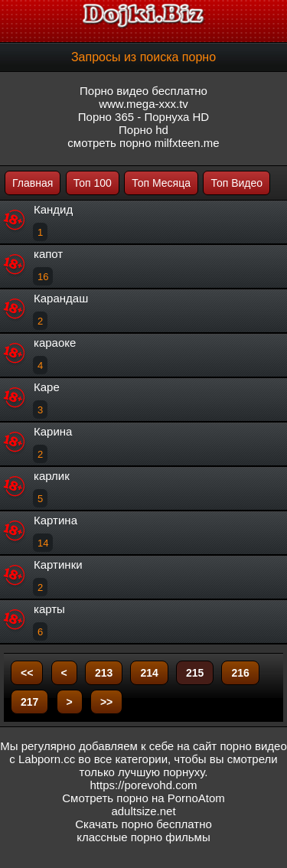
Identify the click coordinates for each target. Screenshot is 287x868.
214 (149, 673)
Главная (33, 183)
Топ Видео (236, 183)
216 (240, 673)
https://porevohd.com (143, 785)
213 (104, 673)
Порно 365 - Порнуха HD (143, 117)
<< (27, 673)
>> (106, 702)
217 (29, 702)
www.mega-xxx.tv (143, 104)
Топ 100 (93, 183)
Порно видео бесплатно (143, 91)
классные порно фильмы (143, 837)
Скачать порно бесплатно (143, 824)
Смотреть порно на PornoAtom (143, 798)
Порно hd (143, 130)
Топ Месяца (161, 183)
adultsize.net (143, 811)
